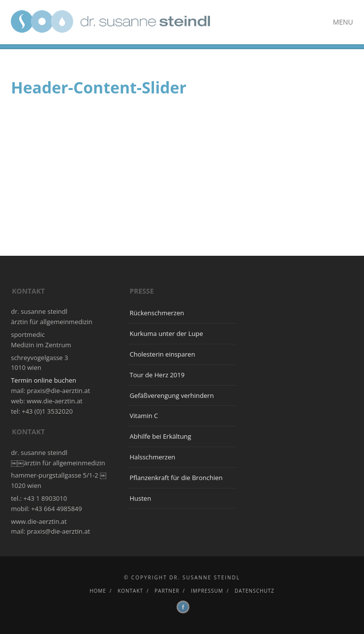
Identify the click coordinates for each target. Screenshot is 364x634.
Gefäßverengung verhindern (171, 395)
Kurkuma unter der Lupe (166, 333)
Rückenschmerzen (157, 313)
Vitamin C (144, 416)
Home (98, 591)
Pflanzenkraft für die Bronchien (176, 478)
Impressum (207, 591)
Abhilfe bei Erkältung (160, 436)
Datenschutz (255, 591)
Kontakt (130, 591)
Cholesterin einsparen (162, 354)
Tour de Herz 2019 (157, 375)
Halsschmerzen (152, 457)
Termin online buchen (44, 380)
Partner (167, 591)
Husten (140, 498)
